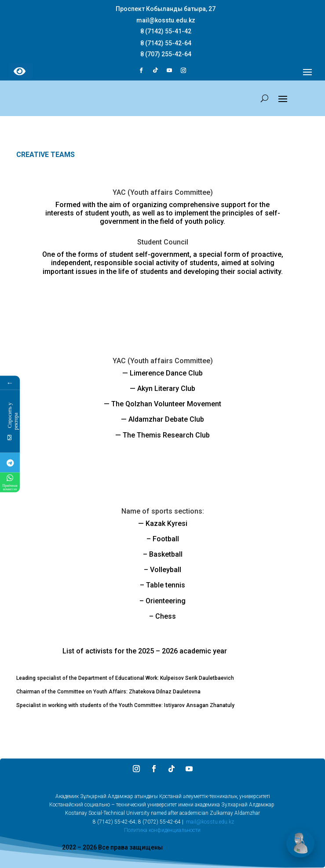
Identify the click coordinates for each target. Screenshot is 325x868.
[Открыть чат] (300, 843)
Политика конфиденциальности (162, 830)
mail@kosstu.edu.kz (210, 822)
